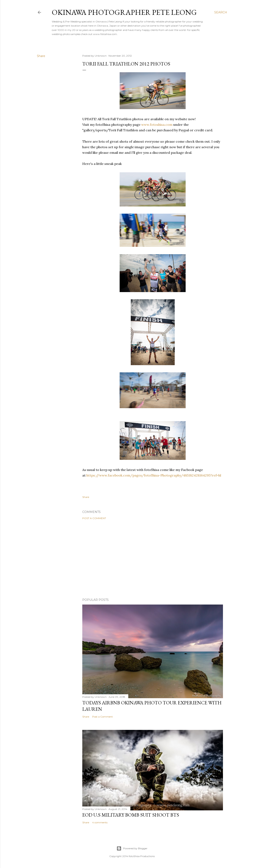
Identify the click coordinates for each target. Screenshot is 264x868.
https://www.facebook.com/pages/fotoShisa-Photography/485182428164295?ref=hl (154, 475)
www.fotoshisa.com (157, 125)
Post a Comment (94, 518)
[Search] (221, 12)
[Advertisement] (153, 559)
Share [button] (41, 56)
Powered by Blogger (132, 848)
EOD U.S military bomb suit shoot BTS (131, 815)
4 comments (100, 822)
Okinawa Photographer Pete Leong (124, 12)
